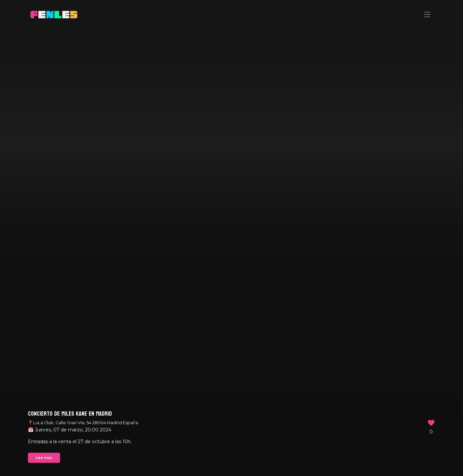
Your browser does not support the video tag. (231, 238)
